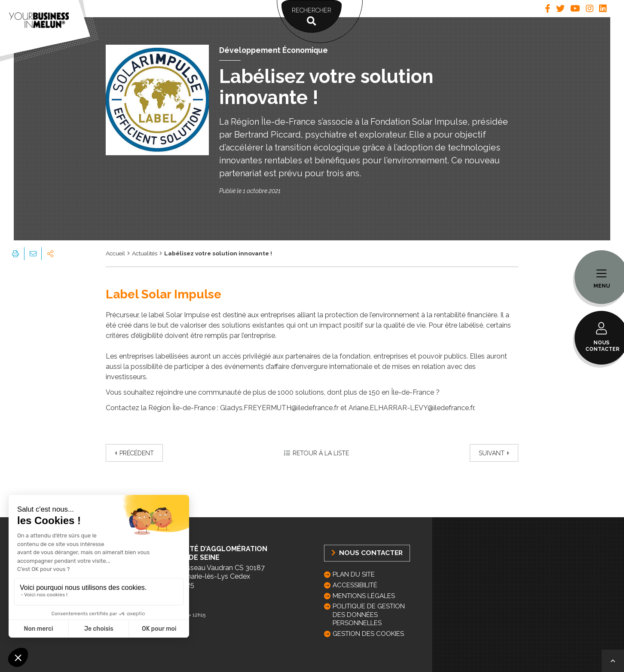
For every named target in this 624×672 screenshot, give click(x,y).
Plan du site (354, 574)
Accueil (115, 253)
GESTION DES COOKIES (368, 634)
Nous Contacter (367, 553)
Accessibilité (355, 585)
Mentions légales (364, 596)
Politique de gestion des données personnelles (369, 614)
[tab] (548, 9)
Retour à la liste (317, 453)
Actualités (145, 253)
